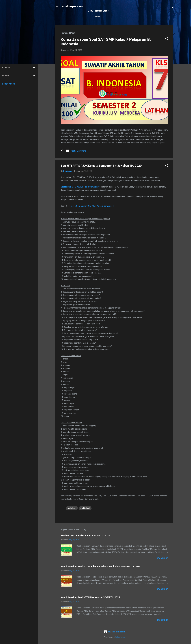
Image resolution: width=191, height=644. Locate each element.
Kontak (107, 17)
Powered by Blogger (114, 632)
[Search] (172, 7)
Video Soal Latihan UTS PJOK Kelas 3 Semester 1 (92, 206)
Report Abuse (8, 84)
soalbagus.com (73, 6)
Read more (162, 558)
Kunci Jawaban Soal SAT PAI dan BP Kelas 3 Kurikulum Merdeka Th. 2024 (100, 566)
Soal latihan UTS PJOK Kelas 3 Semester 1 (80, 187)
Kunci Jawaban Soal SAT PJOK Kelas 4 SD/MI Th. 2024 (90, 597)
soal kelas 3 (85, 508)
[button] (166, 39)
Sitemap (94, 17)
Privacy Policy (124, 17)
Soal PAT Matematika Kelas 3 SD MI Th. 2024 (85, 536)
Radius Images (120, 637)
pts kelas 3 (72, 508)
